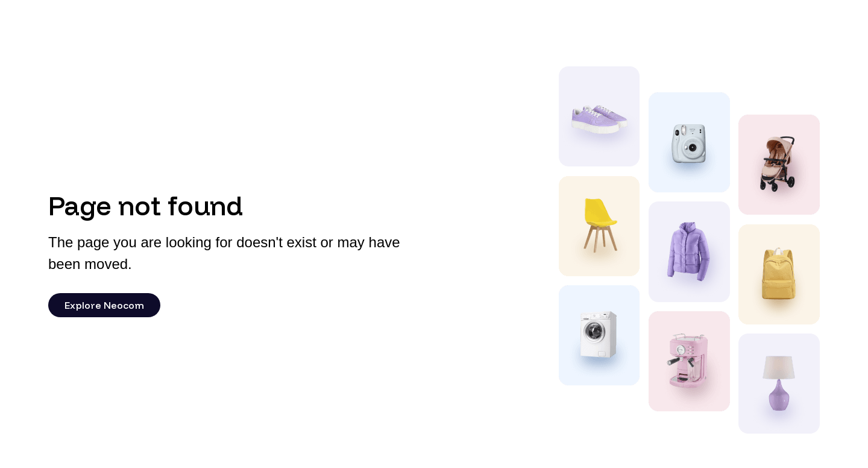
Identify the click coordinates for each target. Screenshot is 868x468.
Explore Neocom (104, 305)
